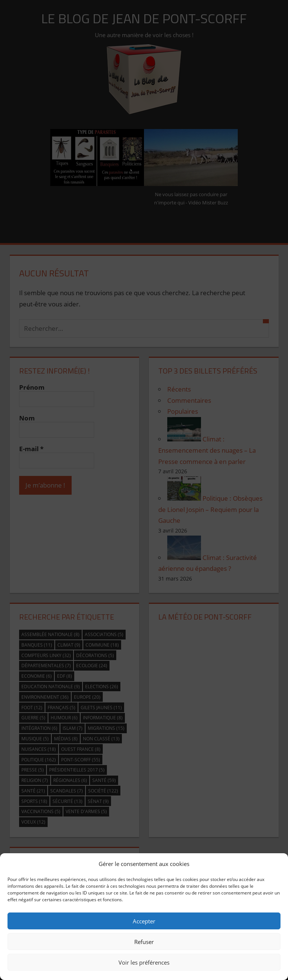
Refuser (144, 942)
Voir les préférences (144, 962)
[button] (277, 864)
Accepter (144, 921)
